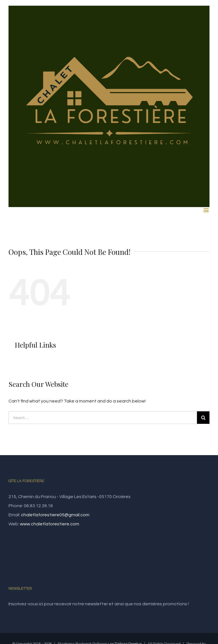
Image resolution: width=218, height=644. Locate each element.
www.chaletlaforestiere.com (50, 524)
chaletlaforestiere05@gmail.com (55, 515)
